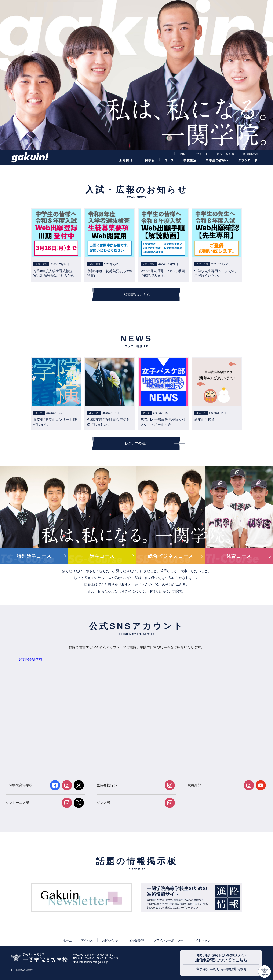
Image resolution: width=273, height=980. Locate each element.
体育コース (239, 556)
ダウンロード (248, 160)
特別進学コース (34, 556)
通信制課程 (250, 154)
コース (169, 160)
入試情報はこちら (136, 295)
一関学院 (148, 160)
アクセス (202, 154)
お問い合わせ (226, 154)
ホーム (67, 940)
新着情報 (126, 160)
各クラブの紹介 (136, 443)
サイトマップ (201, 940)
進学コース (102, 556)
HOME (183, 154)
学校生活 (190, 160)
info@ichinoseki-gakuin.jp (94, 962)
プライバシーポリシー (168, 940)
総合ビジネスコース (171, 556)
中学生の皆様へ (217, 160)
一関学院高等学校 (29, 659)
